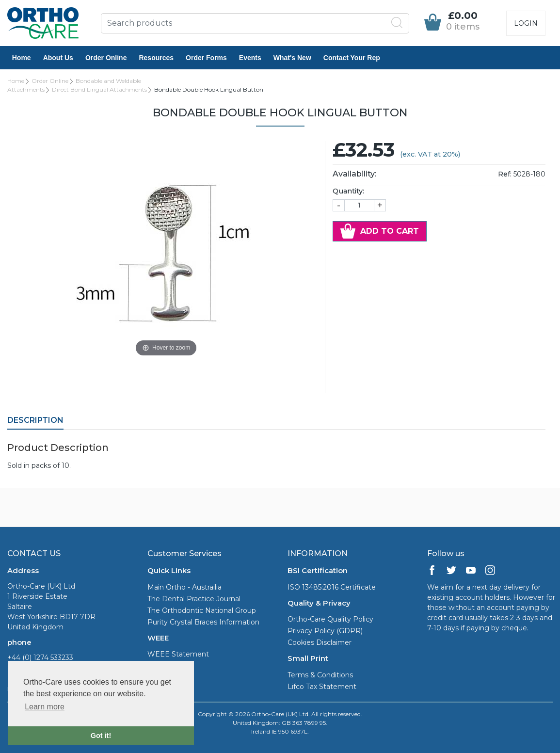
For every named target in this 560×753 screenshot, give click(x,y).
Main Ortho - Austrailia (184, 587)
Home (22, 58)
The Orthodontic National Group (202, 610)
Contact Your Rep (352, 58)
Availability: (354, 174)
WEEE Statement (178, 654)
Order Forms (206, 58)
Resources (157, 58)
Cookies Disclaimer (320, 642)
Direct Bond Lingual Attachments (99, 89)
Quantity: (348, 191)
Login (526, 23)
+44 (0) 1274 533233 (40, 657)
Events (250, 58)
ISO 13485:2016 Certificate (332, 587)
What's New (292, 58)
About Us (58, 58)
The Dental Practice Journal (194, 599)
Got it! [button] (101, 736)
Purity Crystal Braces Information (203, 622)
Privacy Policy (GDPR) (325, 631)
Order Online (106, 58)
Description (35, 420)
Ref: (505, 174)
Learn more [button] (45, 707)
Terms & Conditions (320, 675)
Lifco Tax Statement (322, 687)
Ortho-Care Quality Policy (330, 619)
